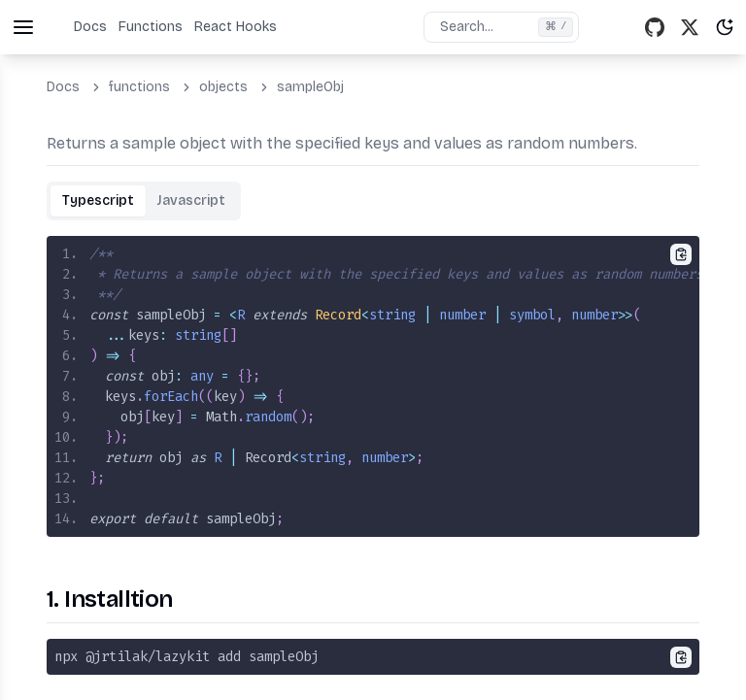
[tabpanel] (373, 386)
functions (139, 87)
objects (223, 87)
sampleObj (310, 87)
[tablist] (144, 201)
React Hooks (236, 27)
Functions (151, 27)
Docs (90, 27)
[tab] (98, 201)
